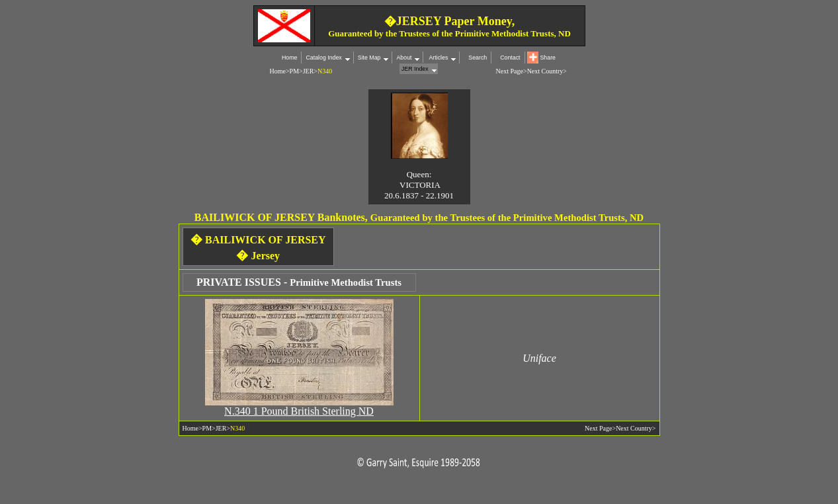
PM (294, 71)
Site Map (369, 58)
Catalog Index (323, 58)
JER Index (415, 69)
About (404, 58)
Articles (438, 58)
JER (309, 71)
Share (548, 58)
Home (289, 58)
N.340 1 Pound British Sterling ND (299, 411)
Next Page (510, 71)
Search (478, 58)
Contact (510, 58)
